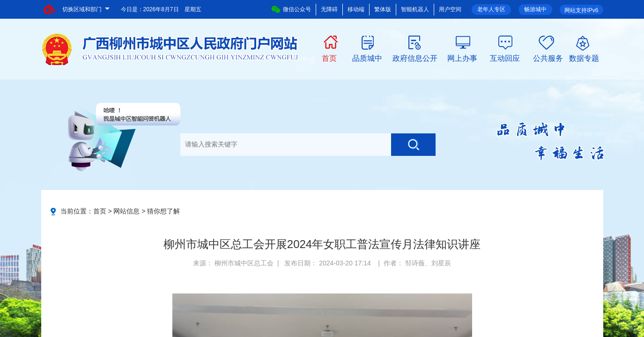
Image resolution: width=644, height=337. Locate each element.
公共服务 (548, 58)
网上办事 (462, 58)
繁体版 (383, 9)
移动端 (356, 9)
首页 (329, 58)
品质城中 (367, 58)
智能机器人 (415, 9)
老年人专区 (491, 9)
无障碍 (329, 9)
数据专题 (584, 58)
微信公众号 (291, 9)
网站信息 (126, 211)
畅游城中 (535, 9)
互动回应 (505, 58)
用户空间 (450, 9)
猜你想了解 (163, 211)
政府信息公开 (415, 58)
